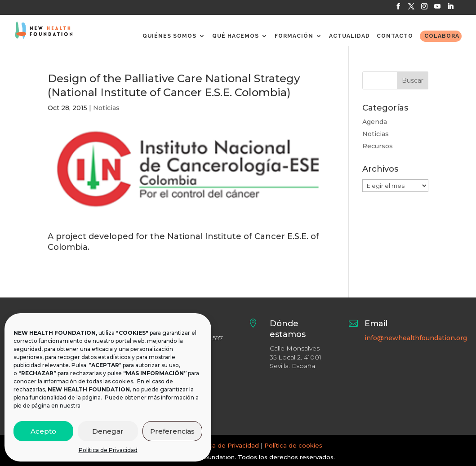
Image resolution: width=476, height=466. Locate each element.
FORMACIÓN (294, 36)
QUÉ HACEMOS (236, 36)
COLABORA (442, 36)
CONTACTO (395, 36)
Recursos (378, 146)
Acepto (43, 431)
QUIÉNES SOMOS (169, 36)
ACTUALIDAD (349, 36)
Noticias (106, 108)
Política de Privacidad (108, 450)
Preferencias (172, 431)
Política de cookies (293, 445)
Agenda (375, 122)
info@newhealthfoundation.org (416, 338)
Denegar (108, 431)
